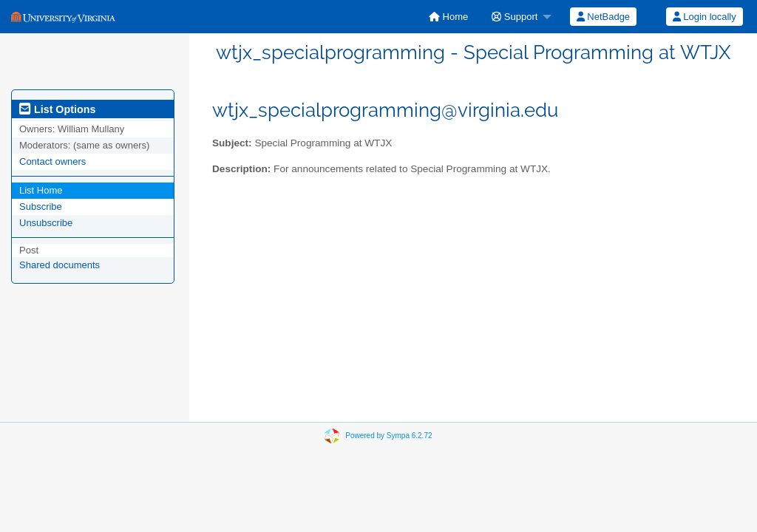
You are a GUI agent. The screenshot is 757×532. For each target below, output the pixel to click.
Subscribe (41, 207)
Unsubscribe (46, 223)
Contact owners (52, 161)
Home (448, 17)
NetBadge (603, 17)
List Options (57, 109)
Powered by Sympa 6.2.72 (388, 436)
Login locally (705, 17)
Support (515, 17)
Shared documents (60, 265)
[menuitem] (448, 17)
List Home (41, 190)
